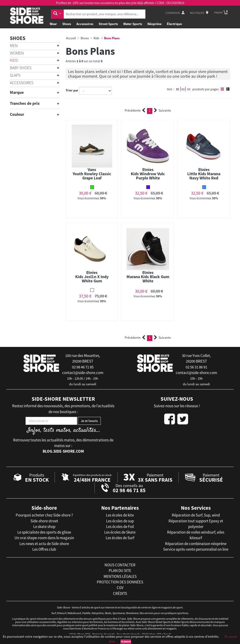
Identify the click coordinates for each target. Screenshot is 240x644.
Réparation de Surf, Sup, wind (196, 515)
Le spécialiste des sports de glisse (44, 532)
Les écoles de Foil (120, 527)
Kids (14, 60)
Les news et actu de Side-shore (44, 544)
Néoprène (154, 24)
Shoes (67, 24)
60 (183, 89)
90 (189, 89)
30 (177, 89)
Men (14, 45)
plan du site (120, 571)
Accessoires (85, 24)
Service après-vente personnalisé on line (196, 549)
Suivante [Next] (162, 110)
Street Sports (108, 24)
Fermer (126, 642)
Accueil (71, 38)
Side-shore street (44, 521)
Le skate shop (44, 527)
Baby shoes (21, 68)
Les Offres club (44, 549)
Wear (53, 24)
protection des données (120, 582)
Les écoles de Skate (120, 532)
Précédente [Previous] (135, 110)
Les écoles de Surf (120, 538)
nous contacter (120, 565)
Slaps (15, 75)
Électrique (174, 24)
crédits (120, 593)
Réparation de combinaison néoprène (196, 544)
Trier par (72, 90)
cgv (120, 588)
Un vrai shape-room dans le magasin (44, 538)
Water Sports (133, 24)
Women (17, 53)
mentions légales (120, 576)
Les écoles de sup (120, 521)
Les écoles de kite (120, 515)
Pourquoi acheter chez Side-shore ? (44, 515)
